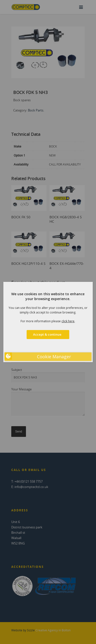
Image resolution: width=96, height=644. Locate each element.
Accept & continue (48, 334)
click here (68, 321)
